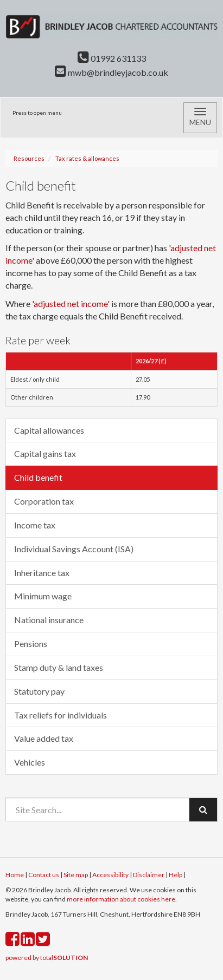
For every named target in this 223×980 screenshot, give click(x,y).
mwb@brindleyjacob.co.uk (111, 72)
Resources (29, 158)
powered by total (47, 958)
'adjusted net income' (71, 303)
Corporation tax (44, 501)
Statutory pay (39, 691)
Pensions (31, 643)
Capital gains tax (45, 453)
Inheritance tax (42, 573)
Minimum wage (43, 596)
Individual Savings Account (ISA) (74, 549)
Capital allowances (49, 430)
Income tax (35, 525)
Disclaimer (149, 875)
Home (15, 875)
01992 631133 (112, 58)
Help (176, 875)
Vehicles (30, 762)
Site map (76, 875)
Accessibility (110, 875)
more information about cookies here (121, 899)
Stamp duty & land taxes (59, 667)
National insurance (49, 620)
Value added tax (44, 738)
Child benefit (38, 477)
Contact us (44, 875)
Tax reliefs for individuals (60, 715)
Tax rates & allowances (87, 158)
